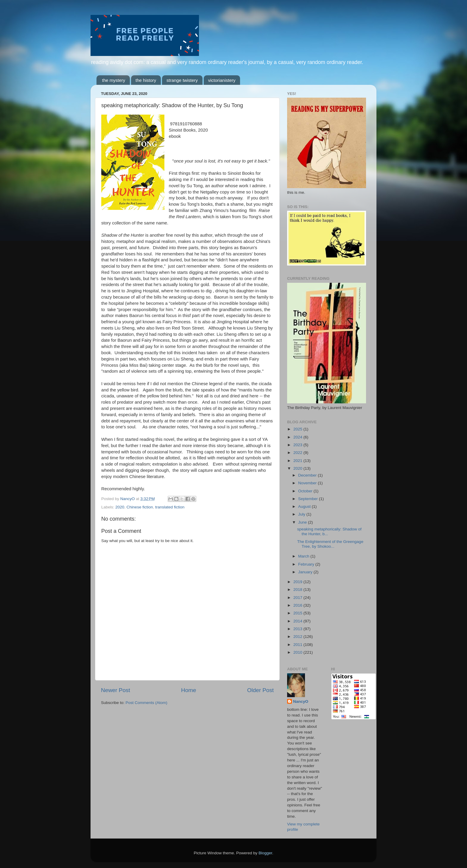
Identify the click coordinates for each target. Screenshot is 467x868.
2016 (298, 605)
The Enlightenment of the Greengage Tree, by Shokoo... (330, 544)
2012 (298, 637)
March (304, 556)
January (306, 572)
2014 (298, 621)
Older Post (260, 690)
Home (189, 690)
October (306, 491)
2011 (298, 645)
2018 (298, 590)
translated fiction (170, 507)
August (305, 506)
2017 (298, 598)
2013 (298, 629)
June (303, 522)
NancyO (301, 701)
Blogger (265, 853)
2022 (298, 453)
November (308, 483)
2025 (298, 429)
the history (146, 80)
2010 (298, 652)
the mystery (114, 80)
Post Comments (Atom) (147, 703)
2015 (298, 613)
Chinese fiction (140, 507)
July (302, 514)
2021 (298, 461)
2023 (298, 445)
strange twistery (182, 80)
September (309, 499)
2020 (120, 507)
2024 (298, 437)
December (308, 475)
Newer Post (116, 690)
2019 (298, 582)
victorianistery (222, 80)
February (307, 564)
